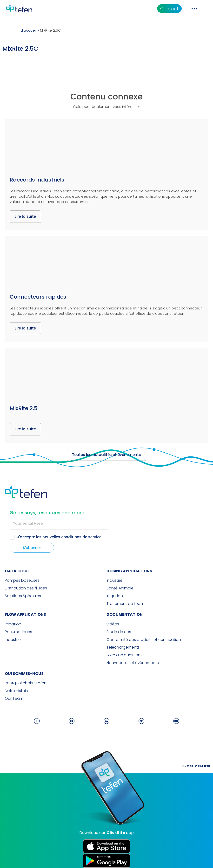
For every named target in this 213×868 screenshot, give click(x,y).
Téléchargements (123, 647)
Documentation (125, 614)
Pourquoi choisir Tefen (26, 683)
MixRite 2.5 (23, 408)
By (196, 766)
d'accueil (28, 30)
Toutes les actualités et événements (106, 455)
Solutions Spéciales (23, 596)
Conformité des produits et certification (144, 640)
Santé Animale (120, 588)
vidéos (113, 624)
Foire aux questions (124, 655)
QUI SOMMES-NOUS (24, 674)
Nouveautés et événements (133, 663)
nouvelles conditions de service (72, 537)
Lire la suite (25, 216)
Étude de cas (119, 632)
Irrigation (115, 596)
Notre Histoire (17, 691)
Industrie (114, 581)
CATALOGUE (17, 571)
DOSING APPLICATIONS (129, 571)
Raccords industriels (37, 180)
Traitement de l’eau (125, 604)
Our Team (14, 699)
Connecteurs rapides (38, 297)
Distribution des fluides (26, 588)
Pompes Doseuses (22, 581)
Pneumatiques (18, 632)
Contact (169, 9)
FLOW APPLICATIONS (25, 614)
